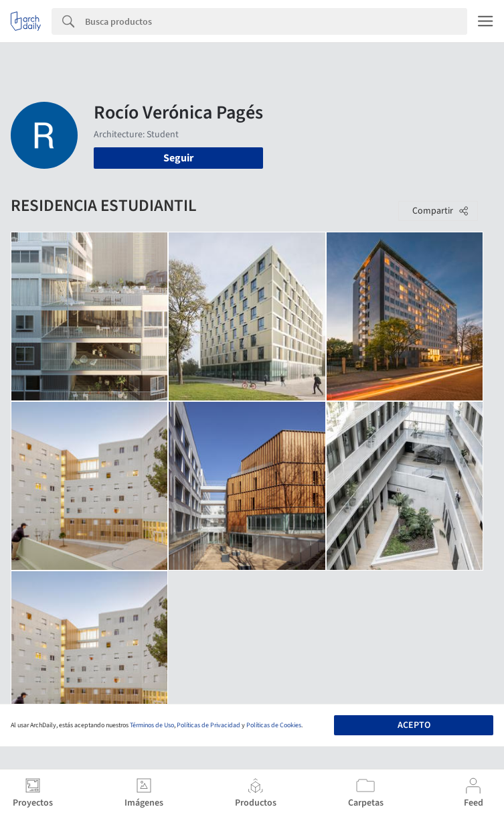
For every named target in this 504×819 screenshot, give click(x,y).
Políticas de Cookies (274, 725)
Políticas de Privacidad (208, 725)
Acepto (414, 725)
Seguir (178, 158)
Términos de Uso (152, 725)
